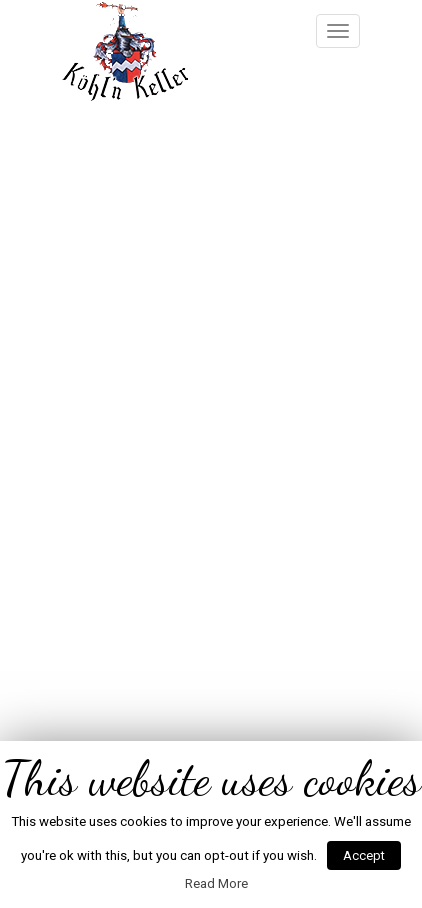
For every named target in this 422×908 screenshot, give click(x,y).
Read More (216, 883)
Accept (364, 855)
